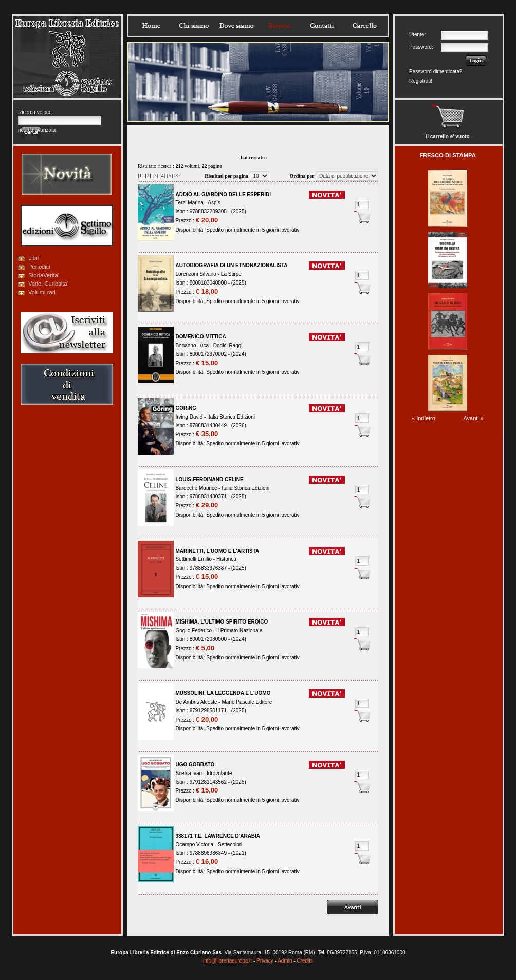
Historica (226, 559)
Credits (305, 961)
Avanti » (473, 418)
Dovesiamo (236, 26)
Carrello (364, 26)
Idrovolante (219, 773)
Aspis (214, 203)
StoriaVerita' (44, 275)
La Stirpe (231, 274)
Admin (285, 961)
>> (177, 175)
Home (151, 26)
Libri (34, 258)
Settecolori (230, 845)
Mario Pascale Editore (247, 702)
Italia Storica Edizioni (231, 417)
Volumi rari (42, 292)
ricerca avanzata (37, 130)
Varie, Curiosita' (48, 284)
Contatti (322, 26)
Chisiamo (194, 26)
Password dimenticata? (436, 72)
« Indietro (423, 418)
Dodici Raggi (228, 345)
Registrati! (421, 81)
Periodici (39, 267)
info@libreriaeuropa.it (227, 961)
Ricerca (279, 26)
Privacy (265, 961)
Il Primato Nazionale (239, 630)
